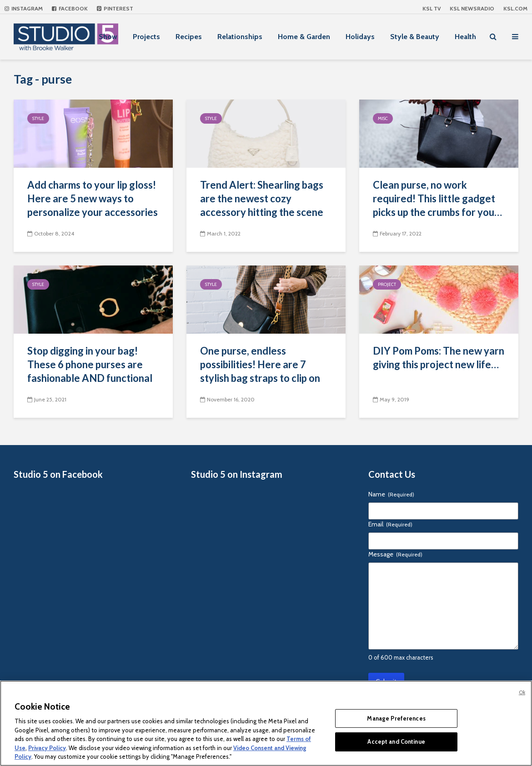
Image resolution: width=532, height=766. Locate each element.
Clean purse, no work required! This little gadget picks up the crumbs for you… (437, 198)
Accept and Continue (396, 741)
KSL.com (515, 8)
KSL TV (432, 8)
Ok (522, 692)
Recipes (189, 37)
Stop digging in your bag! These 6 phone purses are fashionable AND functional (90, 364)
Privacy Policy (47, 748)
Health (465, 37)
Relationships (240, 37)
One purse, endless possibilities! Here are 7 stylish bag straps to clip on (260, 364)
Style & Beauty (415, 37)
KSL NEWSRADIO (472, 8)
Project (387, 284)
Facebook (70, 8)
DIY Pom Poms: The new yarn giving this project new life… (439, 358)
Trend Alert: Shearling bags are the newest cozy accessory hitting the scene (262, 198)
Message (395, 554)
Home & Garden (304, 37)
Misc (383, 118)
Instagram (24, 8)
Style (38, 118)
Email (390, 524)
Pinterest (115, 8)
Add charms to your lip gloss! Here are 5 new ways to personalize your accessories (93, 198)
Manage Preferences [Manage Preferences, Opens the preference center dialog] (396, 718)
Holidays (360, 37)
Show (108, 37)
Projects (146, 37)
